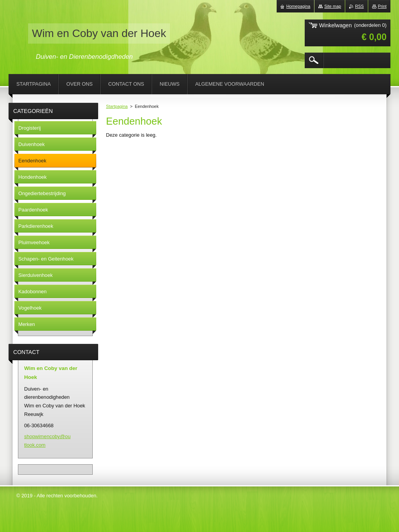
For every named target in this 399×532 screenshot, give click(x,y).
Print (382, 6)
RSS (359, 6)
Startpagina (117, 106)
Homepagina (298, 6)
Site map (333, 6)
